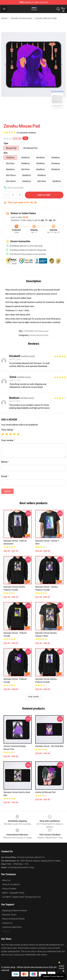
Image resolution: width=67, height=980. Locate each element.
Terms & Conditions (11, 884)
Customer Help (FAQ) (12, 927)
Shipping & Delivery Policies (14, 910)
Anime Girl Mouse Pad (45, 792)
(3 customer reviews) (26, 133)
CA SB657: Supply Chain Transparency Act (21, 897)
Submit (7, 491)
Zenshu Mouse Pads (46, 18)
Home (4, 18)
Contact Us (7, 923)
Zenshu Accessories (21, 18)
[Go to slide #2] (41, 114)
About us (6, 880)
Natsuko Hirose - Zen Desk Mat (49, 746)
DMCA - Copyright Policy (13, 893)
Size (6, 153)
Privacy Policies (9, 889)
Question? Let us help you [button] (53, 976)
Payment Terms (9, 915)
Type (6, 143)
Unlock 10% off (61, 967)
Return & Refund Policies (13, 919)
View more (34, 697)
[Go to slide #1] (26, 114)
